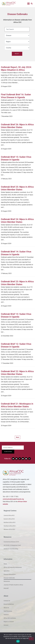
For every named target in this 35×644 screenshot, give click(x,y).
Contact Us (7, 601)
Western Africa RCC (9, 529)
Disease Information (10, 574)
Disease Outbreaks (9, 578)
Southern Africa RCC (10, 526)
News (5, 564)
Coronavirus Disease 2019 (11, 542)
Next (18, 437)
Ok (18, 641)
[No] (31, 639)
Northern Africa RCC (10, 522)
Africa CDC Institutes (10, 618)
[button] (28, 4)
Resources (7, 581)
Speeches (7, 571)
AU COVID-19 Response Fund (12, 545)
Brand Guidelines (9, 604)
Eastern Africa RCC (9, 519)
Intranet (6, 625)
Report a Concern (9, 622)
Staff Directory (8, 611)
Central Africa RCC (9, 515)
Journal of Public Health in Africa (13, 585)
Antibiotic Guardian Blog (11, 549)
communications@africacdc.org (13, 499)
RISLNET (6, 588)
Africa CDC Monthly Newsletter (13, 567)
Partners (6, 615)
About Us (6, 608)
